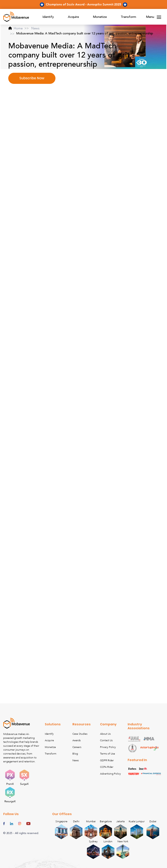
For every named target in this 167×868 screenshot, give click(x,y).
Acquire (73, 17)
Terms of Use (108, 754)
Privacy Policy (108, 747)
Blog (75, 754)
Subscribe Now (32, 78)
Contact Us (106, 740)
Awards (77, 740)
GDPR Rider (107, 760)
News (35, 28)
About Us (105, 734)
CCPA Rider (107, 767)
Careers (77, 747)
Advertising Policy (110, 774)
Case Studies (80, 734)
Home (15, 28)
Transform (128, 17)
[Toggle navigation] (159, 17)
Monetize (100, 17)
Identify (48, 17)
